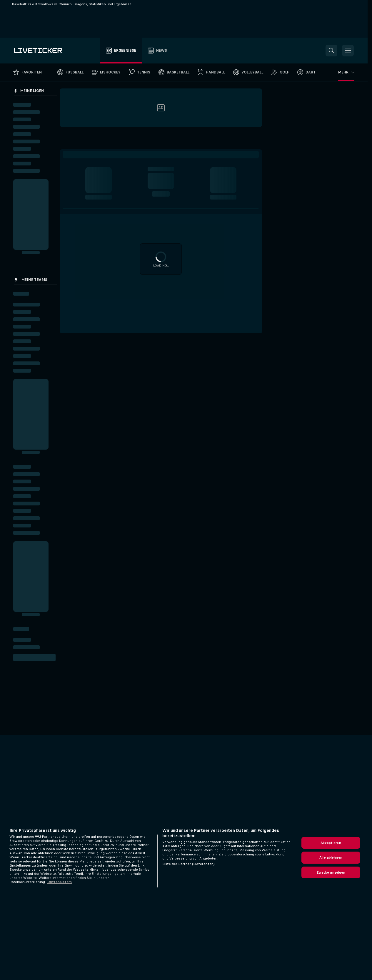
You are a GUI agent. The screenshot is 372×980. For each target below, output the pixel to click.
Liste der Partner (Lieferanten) (189, 864)
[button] (331, 51)
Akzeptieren (331, 843)
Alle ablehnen (331, 857)
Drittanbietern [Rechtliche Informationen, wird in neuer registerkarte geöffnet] (60, 882)
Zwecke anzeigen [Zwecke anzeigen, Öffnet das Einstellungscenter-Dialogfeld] (331, 872)
